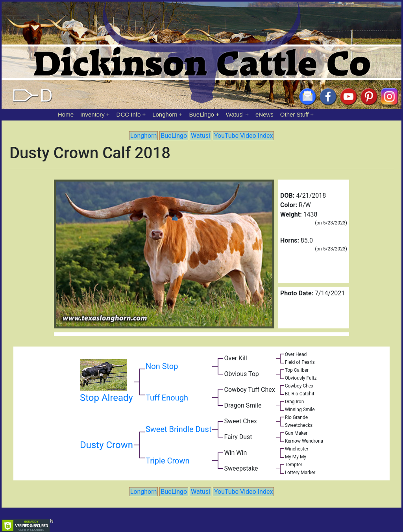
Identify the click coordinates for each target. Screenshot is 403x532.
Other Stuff (294, 114)
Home (66, 114)
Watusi (235, 114)
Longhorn (165, 114)
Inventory (92, 114)
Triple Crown (168, 461)
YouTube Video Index (243, 136)
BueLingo (202, 114)
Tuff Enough (167, 398)
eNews (264, 114)
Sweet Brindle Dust (179, 429)
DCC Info (129, 114)
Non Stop (162, 366)
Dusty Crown (106, 445)
